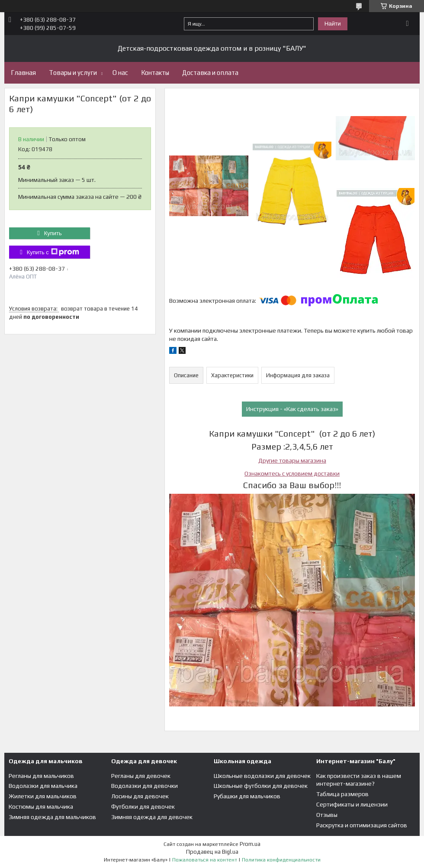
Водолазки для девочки (145, 786)
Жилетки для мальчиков (43, 796)
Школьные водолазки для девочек (262, 776)
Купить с (53, 252)
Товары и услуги (73, 73)
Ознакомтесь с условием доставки (292, 473)
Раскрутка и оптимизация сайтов (362, 825)
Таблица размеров (342, 794)
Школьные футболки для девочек (261, 786)
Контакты (155, 73)
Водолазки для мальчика (43, 786)
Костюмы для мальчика (41, 806)
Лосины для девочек (140, 796)
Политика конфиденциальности (281, 860)
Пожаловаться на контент (205, 860)
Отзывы (327, 815)
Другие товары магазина (292, 460)
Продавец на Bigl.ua (212, 852)
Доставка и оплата (210, 73)
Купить (53, 233)
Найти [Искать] (333, 24)
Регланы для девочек (141, 776)
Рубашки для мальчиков (247, 796)
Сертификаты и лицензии (352, 804)
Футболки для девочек (143, 806)
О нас (120, 73)
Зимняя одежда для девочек (152, 817)
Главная (23, 73)
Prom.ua (250, 844)
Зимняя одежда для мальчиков (52, 817)
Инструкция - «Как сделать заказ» (292, 409)
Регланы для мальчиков (41, 776)
